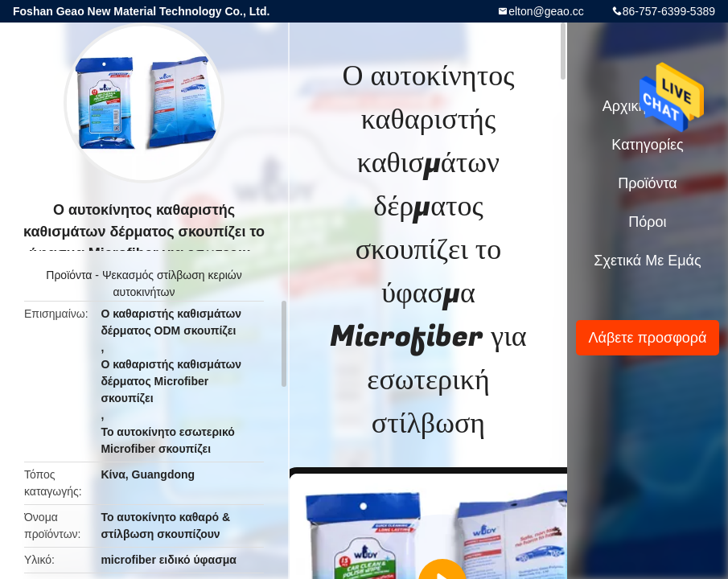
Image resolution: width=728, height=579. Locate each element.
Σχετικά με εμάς (647, 261)
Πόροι (647, 222)
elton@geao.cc (546, 11)
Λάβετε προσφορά (647, 338)
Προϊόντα (69, 275)
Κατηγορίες (647, 145)
